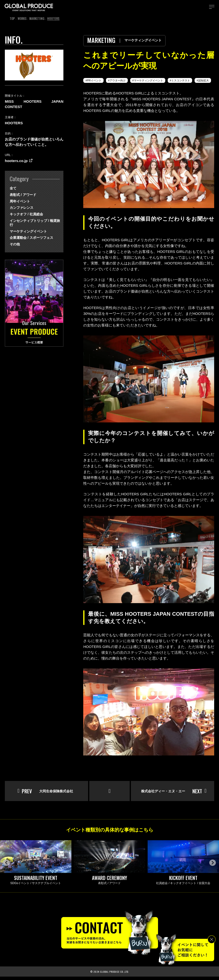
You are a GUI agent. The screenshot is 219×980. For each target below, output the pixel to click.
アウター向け (118, 80)
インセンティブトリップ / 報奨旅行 (34, 221)
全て (13, 188)
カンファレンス (22, 208)
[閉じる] (212, 939)
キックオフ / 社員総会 (26, 214)
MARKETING (37, 18)
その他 (15, 240)
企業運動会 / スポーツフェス (31, 234)
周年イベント (20, 201)
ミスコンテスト (182, 80)
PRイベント (94, 80)
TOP (12, 18)
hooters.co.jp (16, 161)
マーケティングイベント (150, 80)
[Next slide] (213, 866)
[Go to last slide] (6, 866)
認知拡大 (206, 80)
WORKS (23, 18)
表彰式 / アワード (23, 195)
